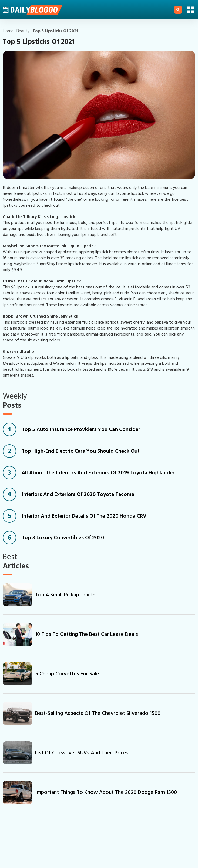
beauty (23, 31)
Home (8, 31)
